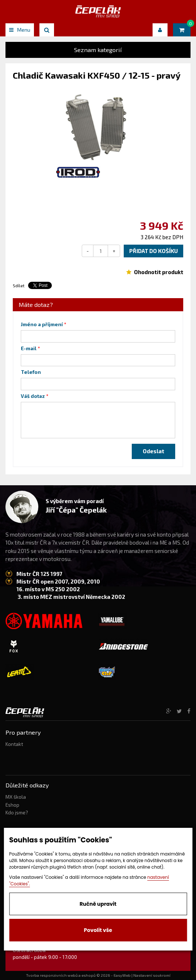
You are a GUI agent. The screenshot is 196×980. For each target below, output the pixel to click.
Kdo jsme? (17, 813)
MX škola (16, 797)
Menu (20, 30)
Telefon (31, 372)
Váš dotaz (33, 396)
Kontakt (14, 744)
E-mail (29, 348)
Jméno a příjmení (42, 324)
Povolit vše (98, 930)
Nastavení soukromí (152, 975)
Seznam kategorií (98, 50)
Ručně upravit (98, 904)
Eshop (12, 805)
